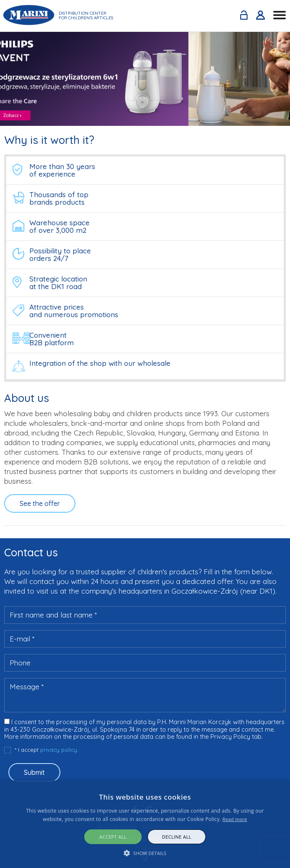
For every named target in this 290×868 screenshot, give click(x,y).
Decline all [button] (177, 837)
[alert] (145, 824)
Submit (34, 772)
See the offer (40, 503)
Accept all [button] (113, 837)
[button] (145, 853)
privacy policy (59, 750)
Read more (235, 819)
